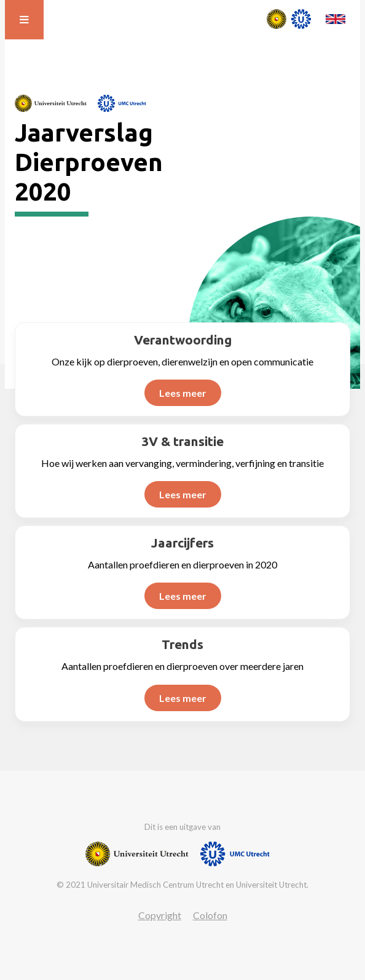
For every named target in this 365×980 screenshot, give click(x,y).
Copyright (160, 915)
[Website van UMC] (122, 103)
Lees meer (183, 393)
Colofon (210, 915)
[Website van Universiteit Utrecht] (51, 103)
